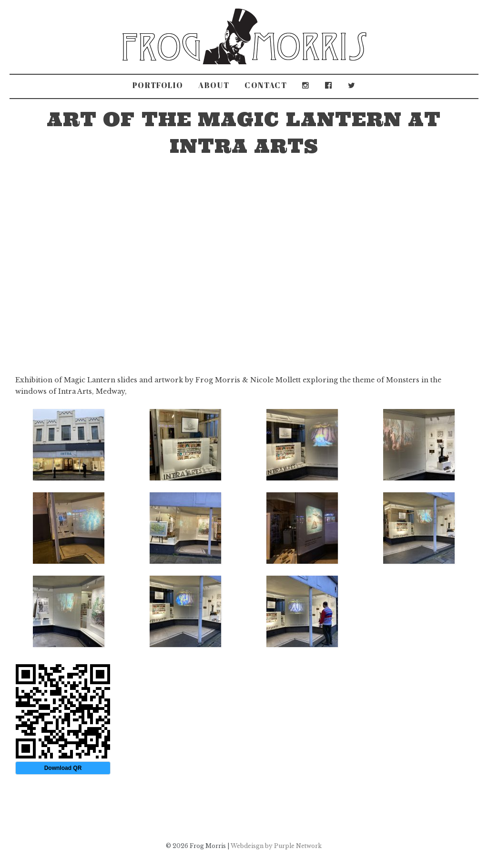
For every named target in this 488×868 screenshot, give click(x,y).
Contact (266, 85)
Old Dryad (23, 800)
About (214, 85)
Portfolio (158, 85)
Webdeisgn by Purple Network (276, 846)
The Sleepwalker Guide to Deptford (23, 816)
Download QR (63, 768)
